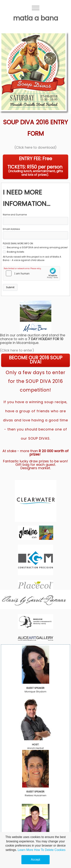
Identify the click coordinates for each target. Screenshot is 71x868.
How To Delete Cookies (50, 850)
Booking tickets (14, 252)
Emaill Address (11, 229)
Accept (35, 860)
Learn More (25, 850)
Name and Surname (15, 215)
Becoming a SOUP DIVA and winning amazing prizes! (35, 247)
